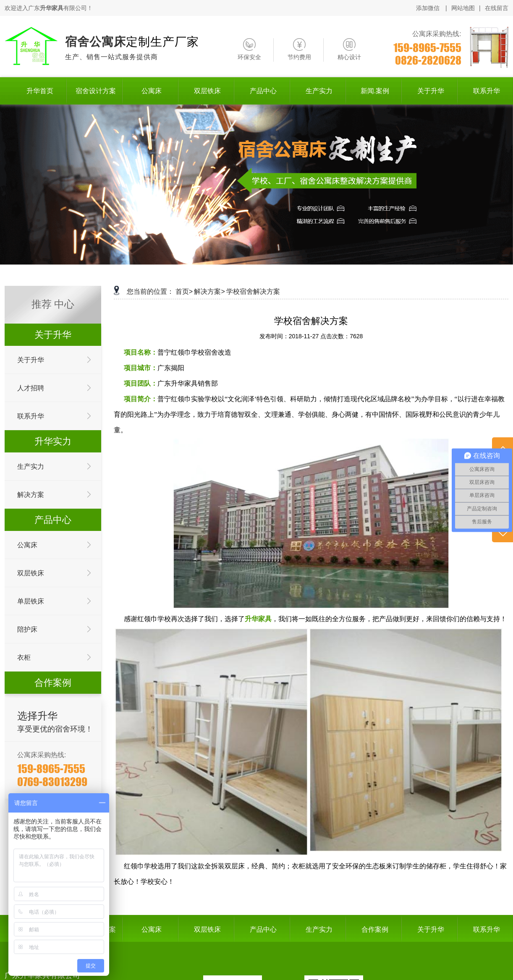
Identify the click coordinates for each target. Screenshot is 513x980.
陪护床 (27, 629)
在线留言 (497, 8)
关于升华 (31, 360)
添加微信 (429, 8)
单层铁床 (31, 601)
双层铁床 (31, 573)
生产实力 (31, 466)
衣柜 (24, 657)
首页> (184, 291)
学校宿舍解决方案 (253, 291)
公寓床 (27, 545)
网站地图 (463, 8)
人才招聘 (31, 388)
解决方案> (209, 291)
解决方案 (31, 495)
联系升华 (31, 416)
